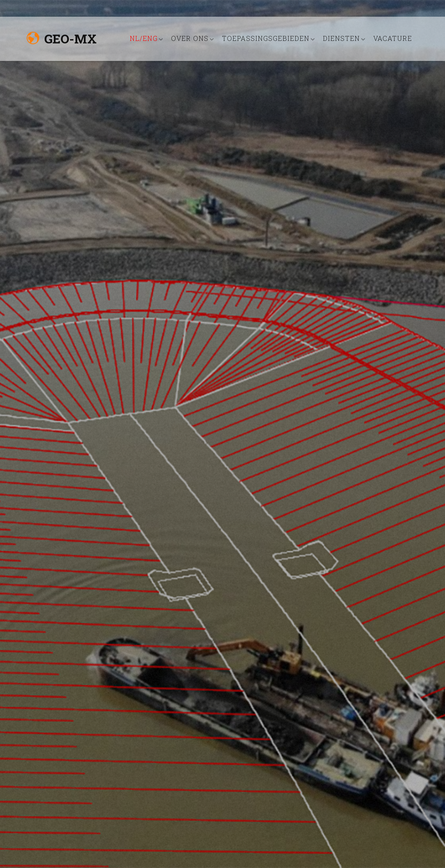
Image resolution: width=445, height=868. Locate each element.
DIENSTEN (341, 38)
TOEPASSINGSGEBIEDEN (266, 38)
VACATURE (393, 38)
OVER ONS (190, 38)
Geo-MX (62, 39)
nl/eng (144, 38)
